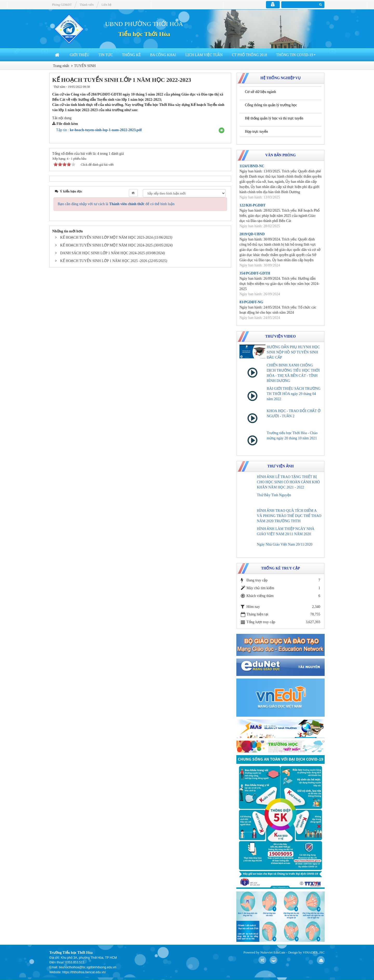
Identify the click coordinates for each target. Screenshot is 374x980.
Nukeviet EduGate (273, 952)
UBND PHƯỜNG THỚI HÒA (144, 24)
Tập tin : (99, 130)
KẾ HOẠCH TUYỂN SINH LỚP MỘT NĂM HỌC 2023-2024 (106, 237)
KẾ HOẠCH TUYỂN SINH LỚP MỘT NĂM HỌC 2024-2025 (106, 245)
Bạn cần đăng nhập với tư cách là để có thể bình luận (116, 204)
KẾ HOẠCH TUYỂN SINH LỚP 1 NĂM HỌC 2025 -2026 (104, 261)
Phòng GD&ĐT (62, 5)
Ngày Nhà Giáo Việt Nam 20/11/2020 (285, 544)
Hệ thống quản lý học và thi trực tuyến (274, 118)
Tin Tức (106, 55)
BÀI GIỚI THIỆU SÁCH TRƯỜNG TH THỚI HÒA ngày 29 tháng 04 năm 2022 (294, 394)
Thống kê (131, 55)
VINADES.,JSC (314, 952)
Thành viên (86, 5)
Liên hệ (106, 5)
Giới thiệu (80, 55)
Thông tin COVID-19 (295, 55)
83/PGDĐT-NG (251, 302)
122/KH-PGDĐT (252, 205)
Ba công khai (163, 55)
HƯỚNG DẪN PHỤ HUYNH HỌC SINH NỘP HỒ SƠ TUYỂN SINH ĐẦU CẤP (293, 352)
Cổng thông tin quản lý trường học (271, 105)
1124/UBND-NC (252, 166)
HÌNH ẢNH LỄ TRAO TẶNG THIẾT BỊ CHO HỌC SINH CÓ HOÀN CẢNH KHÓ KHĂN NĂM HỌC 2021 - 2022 (288, 482)
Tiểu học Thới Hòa (144, 34)
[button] (222, 130)
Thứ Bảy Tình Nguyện (274, 495)
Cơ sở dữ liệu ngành (261, 92)
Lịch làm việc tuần (204, 55)
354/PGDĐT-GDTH (255, 273)
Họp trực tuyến (256, 132)
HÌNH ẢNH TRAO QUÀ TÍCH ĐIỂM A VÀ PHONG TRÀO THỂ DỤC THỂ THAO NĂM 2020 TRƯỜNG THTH (289, 516)
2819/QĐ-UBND (252, 234)
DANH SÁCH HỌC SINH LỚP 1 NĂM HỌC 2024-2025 (103, 253)
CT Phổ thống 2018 (249, 55)
